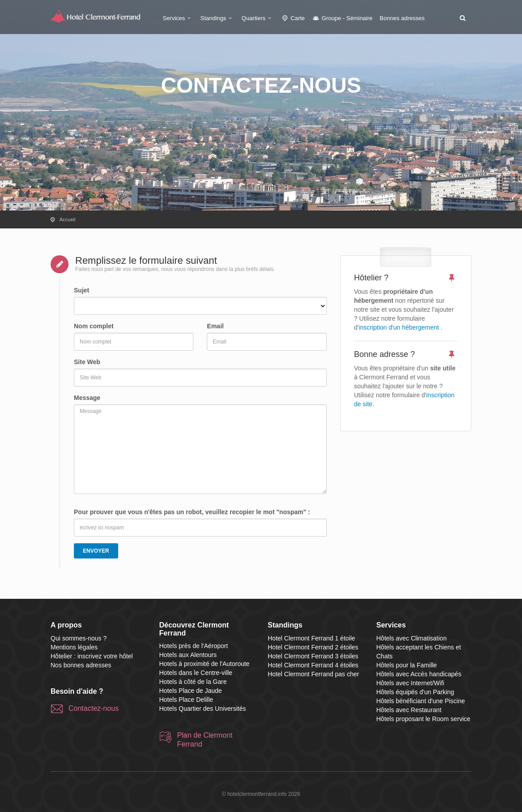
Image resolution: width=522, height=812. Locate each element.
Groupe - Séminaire (342, 18)
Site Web (87, 362)
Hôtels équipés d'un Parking (415, 692)
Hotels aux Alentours (188, 655)
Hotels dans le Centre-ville (196, 673)
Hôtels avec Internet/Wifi (411, 683)
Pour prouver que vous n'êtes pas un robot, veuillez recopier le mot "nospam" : (192, 512)
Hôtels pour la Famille (407, 665)
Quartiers (258, 18)
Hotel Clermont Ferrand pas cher (313, 674)
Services (178, 18)
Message (87, 398)
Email (215, 326)
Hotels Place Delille (186, 700)
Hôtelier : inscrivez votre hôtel (92, 656)
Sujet (81, 290)
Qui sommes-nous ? (79, 638)
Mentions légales (74, 647)
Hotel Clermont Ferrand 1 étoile (311, 638)
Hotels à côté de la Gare (193, 682)
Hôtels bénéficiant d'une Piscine (421, 701)
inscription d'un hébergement (399, 327)
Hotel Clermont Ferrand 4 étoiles (313, 665)
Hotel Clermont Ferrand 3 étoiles (313, 656)
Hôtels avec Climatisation (412, 638)
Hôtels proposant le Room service (424, 719)
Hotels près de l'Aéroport (194, 646)
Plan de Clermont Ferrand (205, 740)
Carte (293, 18)
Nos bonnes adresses (81, 665)
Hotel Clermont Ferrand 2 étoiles (313, 647)
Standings (218, 18)
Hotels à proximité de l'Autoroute (205, 664)
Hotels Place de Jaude (191, 691)
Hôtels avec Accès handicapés (419, 674)
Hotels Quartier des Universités (203, 709)
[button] (462, 18)
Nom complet (94, 326)
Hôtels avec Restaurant (409, 710)
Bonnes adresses (402, 18)
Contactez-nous (94, 708)
